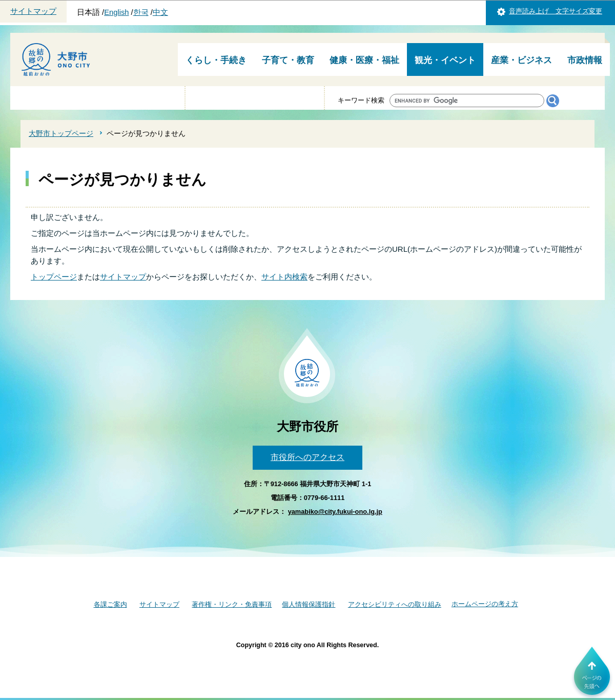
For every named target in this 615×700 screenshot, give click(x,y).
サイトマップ (33, 11)
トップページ (54, 277)
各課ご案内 (110, 604)
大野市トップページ (61, 133)
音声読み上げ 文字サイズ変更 (556, 11)
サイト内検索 (284, 277)
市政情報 (585, 60)
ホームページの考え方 (485, 604)
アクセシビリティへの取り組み (395, 604)
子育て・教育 (288, 60)
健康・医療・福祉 (364, 60)
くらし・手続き (216, 60)
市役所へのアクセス (307, 457)
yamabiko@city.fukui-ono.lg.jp (335, 512)
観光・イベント (445, 60)
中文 (160, 12)
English (116, 12)
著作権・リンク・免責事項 (232, 604)
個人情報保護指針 (309, 604)
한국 (141, 12)
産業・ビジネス (521, 60)
